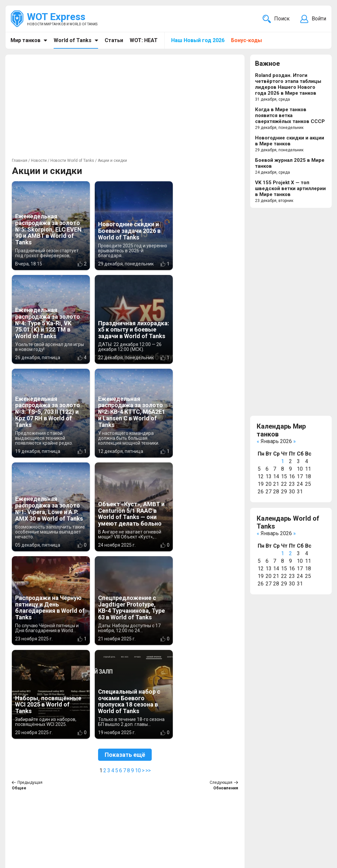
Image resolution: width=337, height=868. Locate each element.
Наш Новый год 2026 (198, 40)
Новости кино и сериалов (161, 841)
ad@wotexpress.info (90, 833)
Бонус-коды (246, 40)
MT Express (143, 848)
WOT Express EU (149, 825)
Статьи (114, 40)
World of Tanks (73, 40)
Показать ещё (125, 567)
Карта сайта (311, 825)
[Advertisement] (125, 107)
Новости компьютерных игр (164, 833)
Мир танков (26, 40)
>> (148, 583)
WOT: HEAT (144, 40)
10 (138, 583)
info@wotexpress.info (65, 825)
